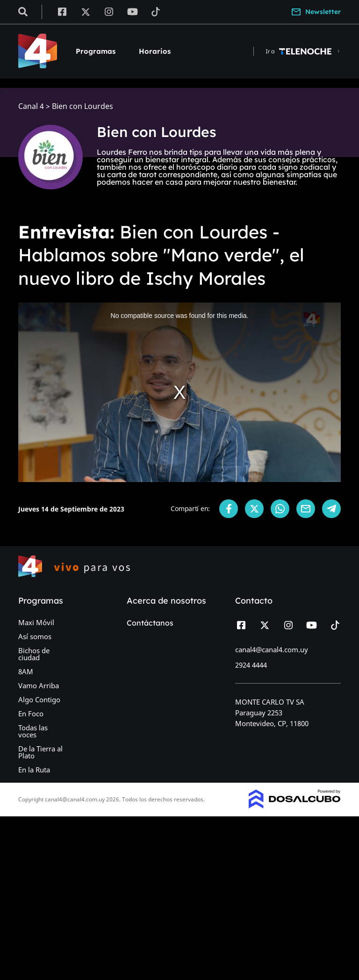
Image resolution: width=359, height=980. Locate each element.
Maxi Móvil (36, 622)
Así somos (35, 636)
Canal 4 (31, 106)
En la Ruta (34, 770)
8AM (26, 671)
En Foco (31, 713)
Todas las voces (33, 731)
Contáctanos (150, 623)
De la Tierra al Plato (40, 752)
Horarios (155, 51)
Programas (96, 51)
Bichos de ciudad (34, 654)
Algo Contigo (39, 699)
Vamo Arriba (39, 685)
